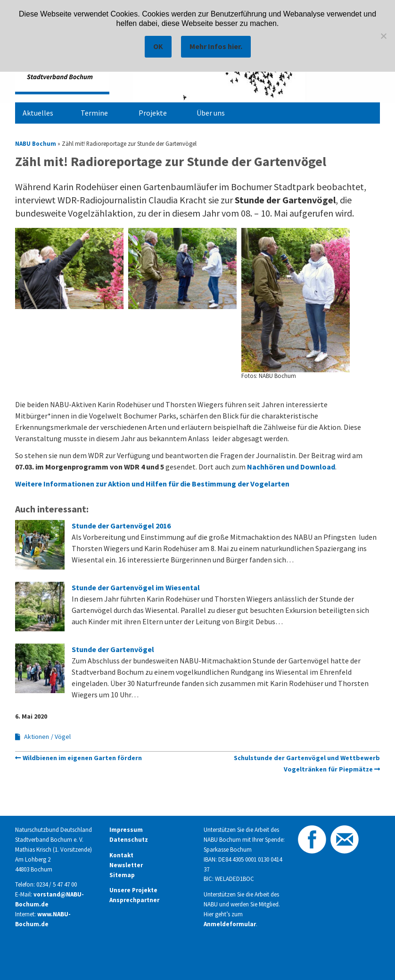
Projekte (153, 113)
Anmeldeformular (230, 924)
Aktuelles (38, 113)
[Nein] (383, 36)
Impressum (126, 830)
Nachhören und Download (291, 467)
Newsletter (126, 865)
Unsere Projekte (133, 890)
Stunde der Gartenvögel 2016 (121, 526)
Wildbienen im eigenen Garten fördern (82, 758)
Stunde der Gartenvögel (113, 649)
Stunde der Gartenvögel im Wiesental (136, 587)
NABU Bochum (36, 143)
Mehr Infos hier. (216, 46)
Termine (94, 113)
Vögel (63, 737)
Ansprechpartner (134, 900)
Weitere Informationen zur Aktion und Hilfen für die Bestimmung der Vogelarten (154, 484)
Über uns (211, 113)
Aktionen (37, 737)
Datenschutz (129, 840)
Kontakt (121, 855)
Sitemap (122, 875)
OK (158, 46)
